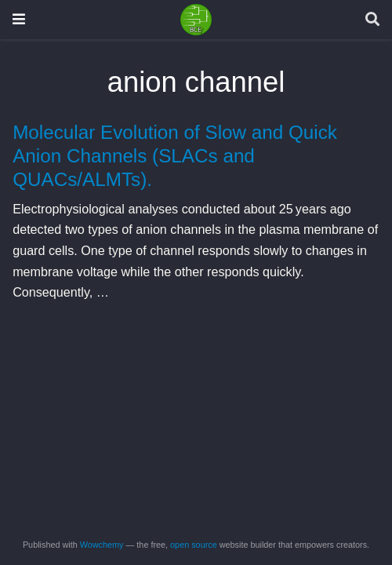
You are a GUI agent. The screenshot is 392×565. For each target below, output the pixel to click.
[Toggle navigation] (19, 19)
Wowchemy (102, 545)
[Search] (372, 20)
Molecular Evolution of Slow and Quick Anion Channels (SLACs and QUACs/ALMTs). (175, 156)
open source (194, 545)
